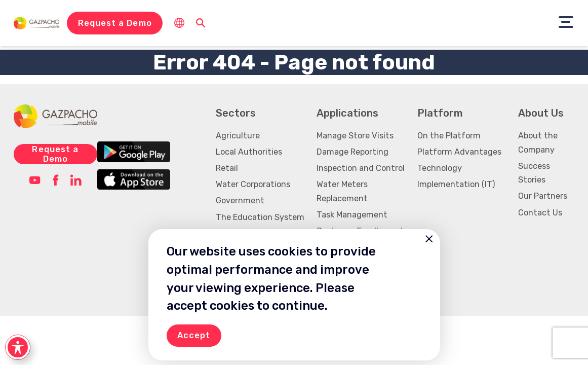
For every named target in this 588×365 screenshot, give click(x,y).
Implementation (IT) (456, 184)
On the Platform (449, 136)
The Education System (260, 217)
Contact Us (540, 213)
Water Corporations (253, 184)
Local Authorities (249, 152)
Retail (227, 168)
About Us (541, 113)
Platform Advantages (459, 152)
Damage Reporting (352, 152)
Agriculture (238, 136)
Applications (347, 113)
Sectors (236, 113)
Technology (440, 168)
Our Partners (543, 196)
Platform (440, 113)
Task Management (352, 215)
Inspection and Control (361, 168)
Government (240, 200)
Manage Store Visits (355, 136)
